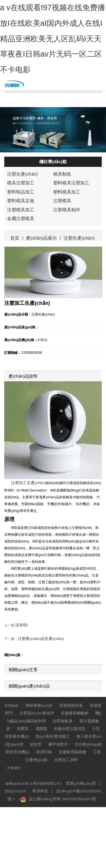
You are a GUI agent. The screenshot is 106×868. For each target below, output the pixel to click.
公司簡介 (53, 89)
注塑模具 (61, 273)
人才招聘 (53, 147)
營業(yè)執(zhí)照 (79, 833)
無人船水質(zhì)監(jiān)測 (45, 796)
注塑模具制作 (65, 281)
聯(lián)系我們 (53, 132)
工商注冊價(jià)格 (47, 810)
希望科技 (35, 839)
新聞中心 (53, 118)
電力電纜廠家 (65, 783)
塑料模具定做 (19, 273)
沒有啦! (21, 693)
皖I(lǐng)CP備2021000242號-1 (73, 839)
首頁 (14, 305)
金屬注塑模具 (19, 289)
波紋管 (75, 796)
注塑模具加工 (19, 281)
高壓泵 (86, 783)
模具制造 (61, 249)
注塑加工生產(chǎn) (26, 552)
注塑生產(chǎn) (21, 249)
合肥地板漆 (39, 783)
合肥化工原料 (76, 810)
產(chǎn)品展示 (53, 103)
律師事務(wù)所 (40, 769)
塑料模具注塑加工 (69, 257)
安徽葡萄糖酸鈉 (64, 776)
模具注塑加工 (19, 257)
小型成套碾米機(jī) (65, 790)
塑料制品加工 (19, 265)
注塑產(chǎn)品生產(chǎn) (38, 704)
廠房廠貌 (53, 161)
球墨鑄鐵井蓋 (68, 769)
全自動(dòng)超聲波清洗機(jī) (38, 803)
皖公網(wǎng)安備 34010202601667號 (56, 846)
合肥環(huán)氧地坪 (30, 776)
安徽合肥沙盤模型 (31, 790)
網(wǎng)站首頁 (53, 75)
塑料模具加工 (65, 265)
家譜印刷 (73, 803)
